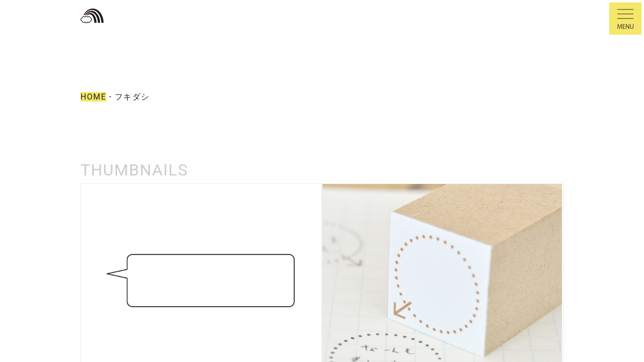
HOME (93, 97)
